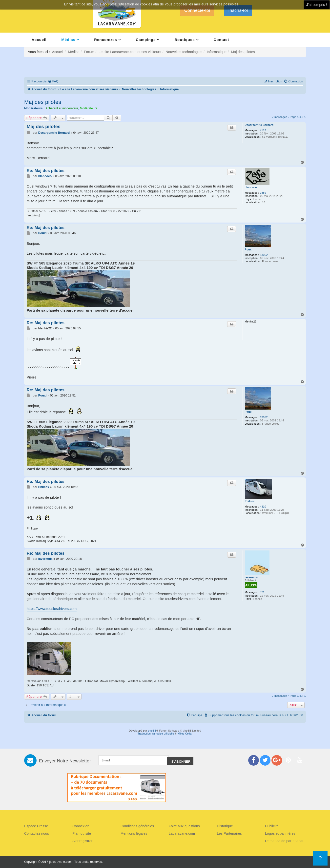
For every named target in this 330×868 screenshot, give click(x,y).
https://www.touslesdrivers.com (52, 609)
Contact (221, 40)
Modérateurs (88, 108)
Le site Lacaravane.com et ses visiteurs (130, 52)
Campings (146, 40)
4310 (263, 507)
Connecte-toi (197, 10)
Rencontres (106, 40)
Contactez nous (37, 833)
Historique (225, 826)
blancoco (251, 187)
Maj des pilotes (43, 102)
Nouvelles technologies (184, 52)
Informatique (217, 52)
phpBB (152, 731)
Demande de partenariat (284, 841)
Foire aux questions (184, 826)
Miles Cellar (185, 734)
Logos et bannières (280, 833)
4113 (263, 130)
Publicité (272, 826)
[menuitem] (53, 82)
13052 (264, 255)
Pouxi (249, 249)
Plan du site (82, 833)
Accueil (39, 40)
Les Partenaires (229, 833)
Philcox (250, 501)
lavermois (251, 577)
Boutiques (185, 40)
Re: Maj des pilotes (46, 170)
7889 (263, 193)
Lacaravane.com (182, 833)
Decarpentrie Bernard (259, 125)
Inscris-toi (238, 10)
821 (262, 592)
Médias (68, 40)
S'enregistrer (82, 841)
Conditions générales (137, 826)
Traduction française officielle (156, 734)
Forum (89, 52)
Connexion (81, 826)
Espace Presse (36, 826)
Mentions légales (134, 833)
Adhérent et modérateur (62, 108)
